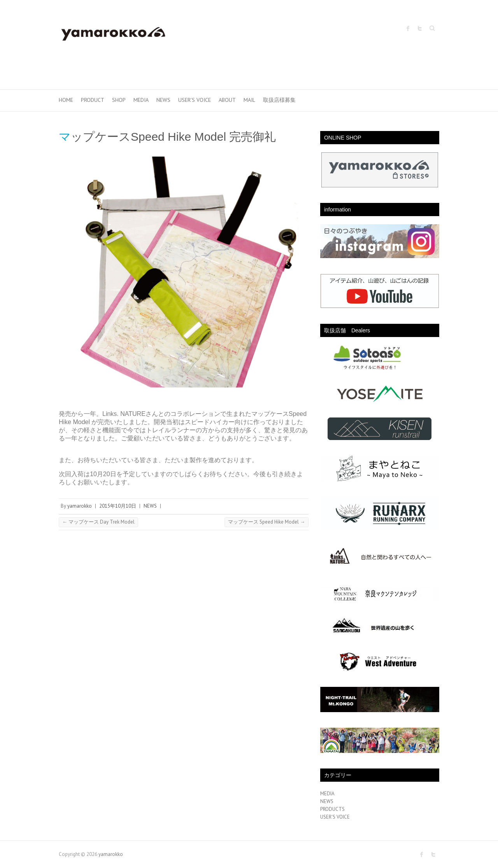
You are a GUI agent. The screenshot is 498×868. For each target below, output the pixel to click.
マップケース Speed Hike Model (267, 522)
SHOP (119, 100)
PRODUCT (93, 100)
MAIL (249, 100)
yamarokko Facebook (408, 28)
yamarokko (80, 506)
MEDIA (141, 100)
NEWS (163, 100)
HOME (66, 100)
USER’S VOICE (195, 100)
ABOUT (227, 100)
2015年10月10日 (118, 506)
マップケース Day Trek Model (98, 522)
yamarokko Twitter (420, 28)
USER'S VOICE (335, 817)
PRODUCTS (332, 809)
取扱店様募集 (279, 100)
